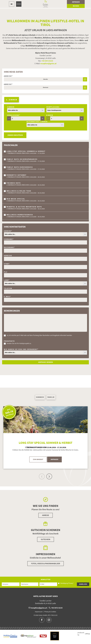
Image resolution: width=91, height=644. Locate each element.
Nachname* (9, 247)
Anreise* (8, 76)
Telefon (8, 288)
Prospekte (9, 341)
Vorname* (9, 239)
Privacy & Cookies (50, 612)
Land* (7, 280)
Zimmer (11, 107)
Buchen (76, 6)
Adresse (8, 256)
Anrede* (8, 231)
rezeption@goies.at (48, 63)
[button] (45, 381)
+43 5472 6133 (47, 61)
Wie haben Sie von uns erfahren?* (21, 349)
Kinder (50, 115)
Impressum (39, 612)
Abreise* (8, 84)
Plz (6, 272)
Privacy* (71, 583)
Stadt (7, 264)
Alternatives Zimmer (37, 122)
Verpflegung (53, 107)
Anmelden (83, 584)
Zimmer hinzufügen (15, 135)
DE (12, 4)
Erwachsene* (14, 115)
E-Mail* (7, 297)
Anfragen (76, 2)
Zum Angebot (38, 459)
